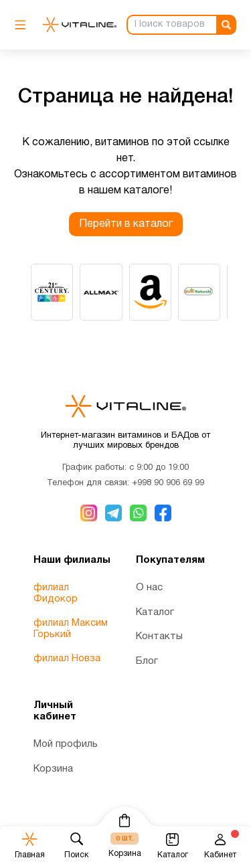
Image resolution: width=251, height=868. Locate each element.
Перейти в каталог (126, 224)
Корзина (53, 769)
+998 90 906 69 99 (168, 483)
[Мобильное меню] (24, 25)
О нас (149, 588)
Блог (147, 661)
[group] (52, 292)
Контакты (159, 636)
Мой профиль (66, 744)
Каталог (155, 612)
